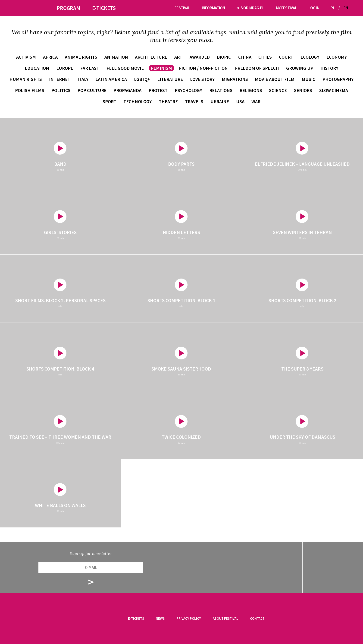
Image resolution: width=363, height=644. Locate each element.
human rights (26, 79)
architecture (151, 57)
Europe (65, 68)
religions (251, 90)
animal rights (81, 57)
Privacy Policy (189, 618)
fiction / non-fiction (203, 68)
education (37, 68)
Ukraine (220, 101)
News (160, 618)
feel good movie (125, 68)
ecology (310, 57)
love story (202, 79)
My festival (286, 8)
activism (26, 57)
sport (110, 101)
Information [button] (213, 8)
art (178, 57)
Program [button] (69, 8)
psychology (188, 90)
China (245, 57)
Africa (50, 57)
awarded (200, 57)
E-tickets (136, 618)
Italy (83, 79)
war (256, 101)
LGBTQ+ (142, 79)
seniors (303, 90)
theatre (168, 101)
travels (194, 101)
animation (116, 57)
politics (61, 90)
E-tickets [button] (104, 8)
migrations (235, 79)
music (308, 79)
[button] (353, 8)
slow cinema (334, 90)
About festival (225, 618)
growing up (300, 68)
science (278, 90)
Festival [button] (182, 8)
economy (337, 57)
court (286, 57)
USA (240, 101)
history (329, 68)
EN (346, 8)
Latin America (111, 79)
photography (338, 79)
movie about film (275, 79)
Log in (314, 8)
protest (158, 90)
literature (170, 79)
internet (60, 79)
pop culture (92, 90)
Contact (257, 618)
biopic (224, 57)
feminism (161, 68)
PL (333, 8)
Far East (90, 68)
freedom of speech (257, 68)
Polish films (30, 90)
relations (221, 90)
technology (138, 101)
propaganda (127, 90)
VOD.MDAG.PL (251, 8)
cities (265, 57)
